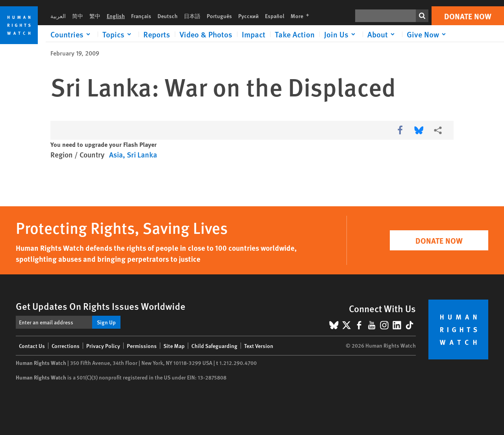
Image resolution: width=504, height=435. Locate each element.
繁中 (95, 16)
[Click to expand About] (382, 34)
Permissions (142, 346)
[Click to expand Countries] (72, 34)
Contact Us (32, 346)
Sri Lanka (142, 155)
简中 (78, 16)
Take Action (295, 34)
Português (219, 16)
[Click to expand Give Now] (428, 34)
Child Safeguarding (214, 346)
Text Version (259, 346)
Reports (157, 34)
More (302, 16)
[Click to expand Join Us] (341, 34)
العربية (58, 16)
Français (141, 16)
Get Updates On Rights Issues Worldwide (101, 306)
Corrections (66, 346)
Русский (248, 16)
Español (275, 16)
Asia (116, 155)
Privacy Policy (103, 346)
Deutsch (168, 16)
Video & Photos (206, 34)
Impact (254, 34)
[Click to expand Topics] (118, 34)
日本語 (192, 16)
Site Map (174, 346)
